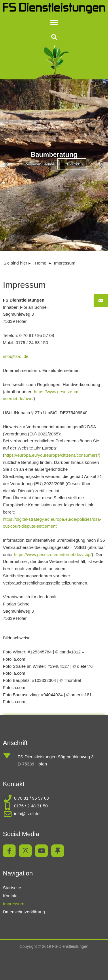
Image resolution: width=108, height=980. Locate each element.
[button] (54, 23)
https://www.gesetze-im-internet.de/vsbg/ (53, 554)
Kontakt (10, 896)
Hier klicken (72, 164)
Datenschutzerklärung (24, 912)
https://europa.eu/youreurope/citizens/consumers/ (52, 455)
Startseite (12, 888)
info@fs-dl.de (16, 356)
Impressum (14, 904)
